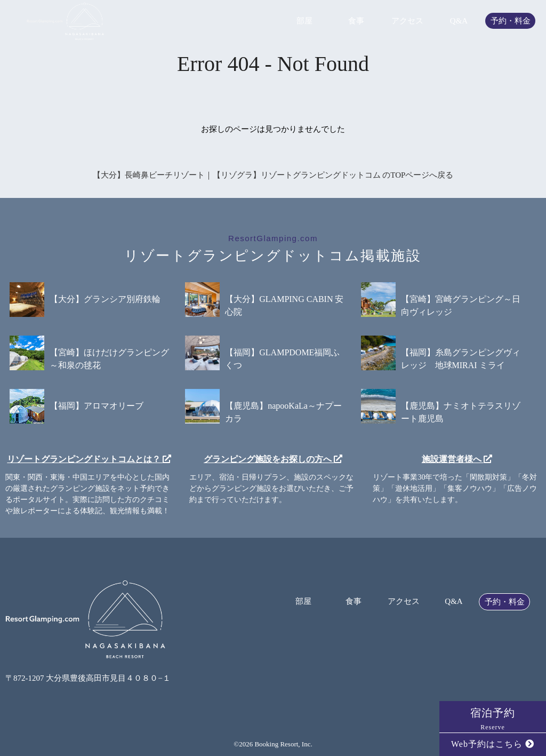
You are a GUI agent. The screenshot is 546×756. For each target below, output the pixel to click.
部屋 (304, 21)
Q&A (459, 21)
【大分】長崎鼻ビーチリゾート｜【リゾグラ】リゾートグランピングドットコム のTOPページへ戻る (273, 175)
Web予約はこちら (493, 744)
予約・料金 (511, 21)
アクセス (407, 21)
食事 (356, 21)
